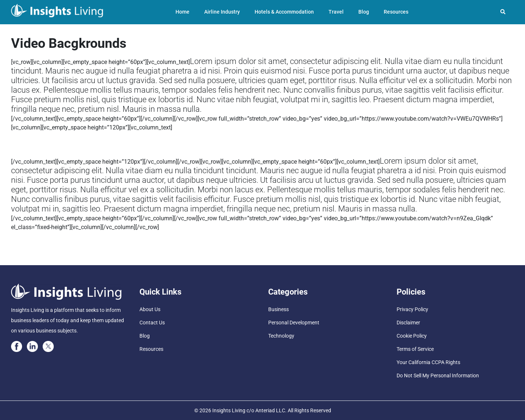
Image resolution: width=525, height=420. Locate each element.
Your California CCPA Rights (428, 362)
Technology (281, 336)
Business (279, 309)
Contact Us (152, 323)
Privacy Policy (412, 309)
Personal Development (294, 323)
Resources (396, 12)
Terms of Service (415, 349)
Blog (364, 12)
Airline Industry (222, 12)
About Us (150, 309)
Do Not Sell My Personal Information (438, 375)
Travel (336, 12)
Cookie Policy (412, 336)
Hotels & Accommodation (284, 12)
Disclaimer (408, 323)
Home (182, 12)
